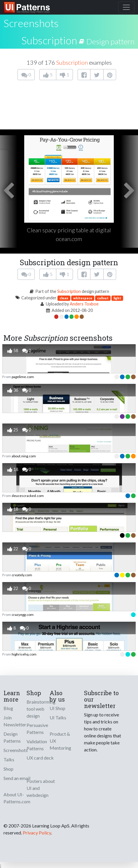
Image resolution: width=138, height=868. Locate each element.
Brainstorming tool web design (41, 709)
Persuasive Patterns (37, 729)
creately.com (22, 575)
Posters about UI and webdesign (41, 788)
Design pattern (110, 41)
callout (103, 298)
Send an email (17, 778)
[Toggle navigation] (126, 7)
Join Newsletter (15, 721)
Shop (8, 769)
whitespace (83, 298)
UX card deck (40, 758)
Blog (8, 708)
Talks (9, 759)
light (117, 298)
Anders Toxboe (84, 304)
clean (64, 298)
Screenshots (16, 750)
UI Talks (58, 717)
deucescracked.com (28, 496)
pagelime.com (23, 377)
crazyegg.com (23, 615)
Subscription (49, 40)
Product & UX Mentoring (60, 741)
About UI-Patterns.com (17, 798)
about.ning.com (24, 456)
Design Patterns (12, 737)
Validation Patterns (37, 745)
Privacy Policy (37, 833)
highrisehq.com (24, 654)
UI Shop (57, 708)
